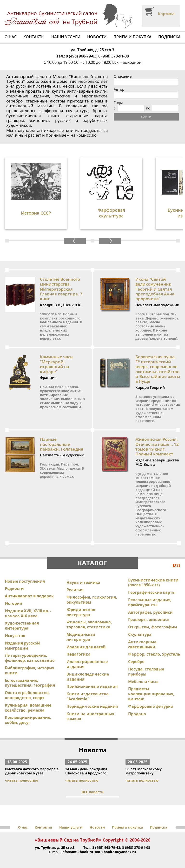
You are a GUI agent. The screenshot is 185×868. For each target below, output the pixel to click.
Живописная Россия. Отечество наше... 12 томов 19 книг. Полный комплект (157, 447)
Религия (75, 590)
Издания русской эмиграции (22, 646)
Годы (118, 103)
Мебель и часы (143, 682)
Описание (123, 76)
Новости (97, 37)
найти (146, 117)
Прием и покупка (132, 37)
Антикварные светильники (142, 644)
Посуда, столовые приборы (146, 672)
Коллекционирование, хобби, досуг (28, 720)
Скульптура (140, 634)
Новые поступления (25, 581)
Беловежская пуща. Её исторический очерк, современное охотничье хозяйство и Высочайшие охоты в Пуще (158, 369)
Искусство (15, 636)
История (13, 603)
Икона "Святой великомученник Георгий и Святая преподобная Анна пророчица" (155, 289)
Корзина (166, 14)
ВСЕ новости (93, 792)
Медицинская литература (81, 637)
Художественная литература (22, 626)
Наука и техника (83, 582)
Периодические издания (92, 706)
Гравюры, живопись (149, 619)
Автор (119, 89)
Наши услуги (66, 37)
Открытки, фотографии (153, 627)
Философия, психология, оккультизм (92, 600)
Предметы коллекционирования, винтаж (151, 694)
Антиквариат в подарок (29, 596)
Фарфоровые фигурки (151, 706)
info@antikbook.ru (77, 852)
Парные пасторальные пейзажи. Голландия (62, 444)
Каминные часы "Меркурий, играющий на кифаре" (57, 364)
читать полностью (22, 780)
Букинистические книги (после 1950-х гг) (153, 583)
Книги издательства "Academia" (88, 696)
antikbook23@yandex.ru (115, 852)
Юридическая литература (81, 612)
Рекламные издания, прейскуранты (150, 602)
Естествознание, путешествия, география (30, 683)
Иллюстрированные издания (87, 664)
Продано (137, 714)
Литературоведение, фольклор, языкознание (30, 658)
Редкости (14, 588)
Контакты (34, 37)
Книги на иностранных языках (90, 716)
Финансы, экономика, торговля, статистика (89, 624)
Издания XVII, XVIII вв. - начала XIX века (28, 613)
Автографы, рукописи (150, 612)
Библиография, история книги (30, 670)
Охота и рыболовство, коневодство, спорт (27, 695)
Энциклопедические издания (88, 677)
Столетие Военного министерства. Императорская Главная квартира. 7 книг (61, 289)
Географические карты (152, 592)
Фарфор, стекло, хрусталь (154, 654)
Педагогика (79, 654)
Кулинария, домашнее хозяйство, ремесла (28, 708)
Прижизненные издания (92, 686)
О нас (11, 37)
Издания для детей (86, 647)
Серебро (136, 662)
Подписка (169, 37)
